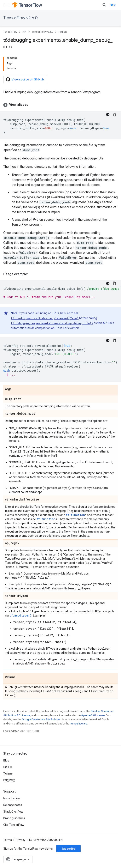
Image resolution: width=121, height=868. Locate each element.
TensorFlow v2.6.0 (21, 18)
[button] (60, 105)
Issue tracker (12, 798)
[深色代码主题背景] (108, 115)
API (25, 32)
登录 (113, 5)
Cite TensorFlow (14, 825)
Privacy (21, 840)
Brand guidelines (14, 818)
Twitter (8, 774)
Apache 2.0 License (93, 715)
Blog (6, 760)
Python (63, 32)
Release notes (13, 805)
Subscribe (68, 849)
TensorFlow (10, 32)
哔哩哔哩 (9, 780)
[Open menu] (7, 5)
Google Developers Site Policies (41, 719)
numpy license (78, 724)
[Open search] (104, 5)
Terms (8, 840)
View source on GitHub (25, 79)
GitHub (8, 767)
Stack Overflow (13, 812)
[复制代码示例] (114, 115)
